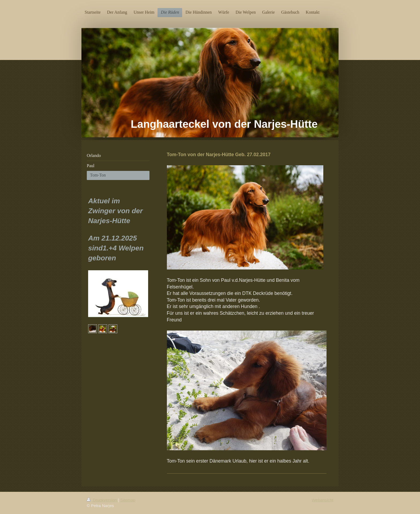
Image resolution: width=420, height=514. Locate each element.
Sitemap (128, 500)
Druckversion (102, 500)
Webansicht (322, 500)
